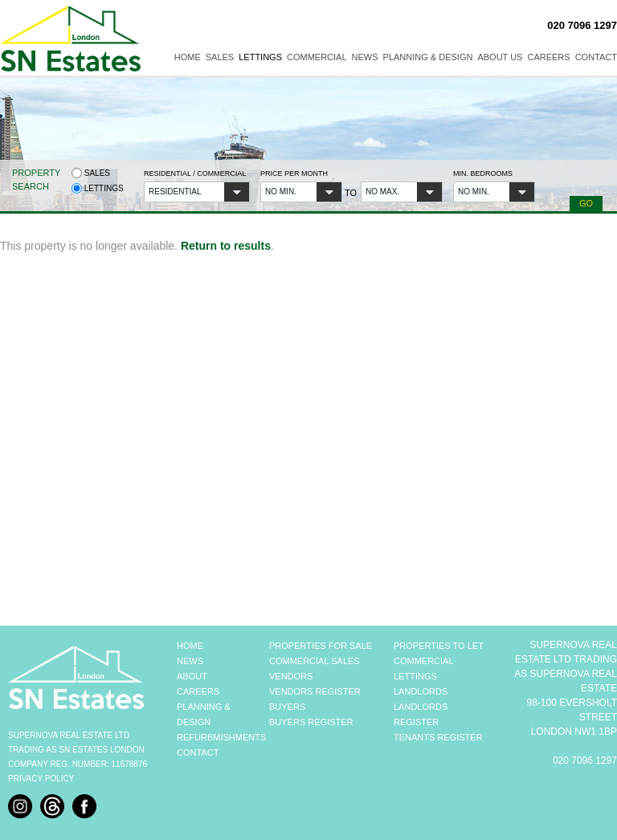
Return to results (226, 246)
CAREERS (198, 691)
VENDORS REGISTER (315, 691)
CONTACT (198, 752)
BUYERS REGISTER (311, 722)
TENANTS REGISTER (438, 737)
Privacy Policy (41, 779)
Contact (596, 57)
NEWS (190, 661)
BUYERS (287, 707)
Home (188, 57)
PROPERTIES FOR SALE (321, 646)
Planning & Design (428, 57)
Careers (548, 57)
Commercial (317, 57)
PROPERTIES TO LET (439, 646)
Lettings (260, 57)
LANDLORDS (421, 691)
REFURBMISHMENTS (221, 737)
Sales (220, 57)
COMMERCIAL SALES (315, 661)
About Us (500, 57)
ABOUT (192, 676)
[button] (197, 192)
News (365, 57)
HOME (190, 646)
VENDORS (291, 676)
